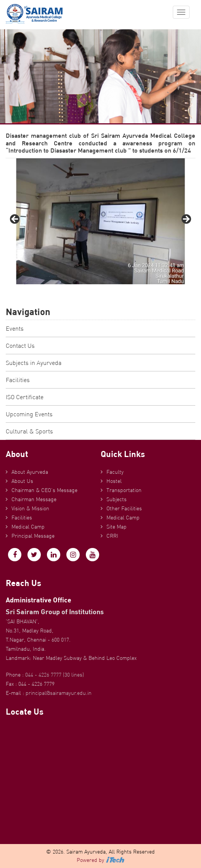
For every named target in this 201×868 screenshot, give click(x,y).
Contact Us (20, 346)
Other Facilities (124, 508)
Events (15, 328)
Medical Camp (28, 527)
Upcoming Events (29, 414)
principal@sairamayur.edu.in (59, 693)
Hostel (114, 481)
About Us (22, 481)
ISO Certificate (25, 397)
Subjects (117, 499)
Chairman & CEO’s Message (44, 490)
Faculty (115, 472)
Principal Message (33, 536)
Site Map (117, 527)
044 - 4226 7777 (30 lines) (55, 675)
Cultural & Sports (29, 431)
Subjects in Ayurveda (34, 363)
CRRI (112, 536)
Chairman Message (34, 499)
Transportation (124, 490)
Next (186, 220)
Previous (15, 220)
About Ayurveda (30, 472)
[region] (100, 221)
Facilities (18, 380)
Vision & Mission (30, 508)
